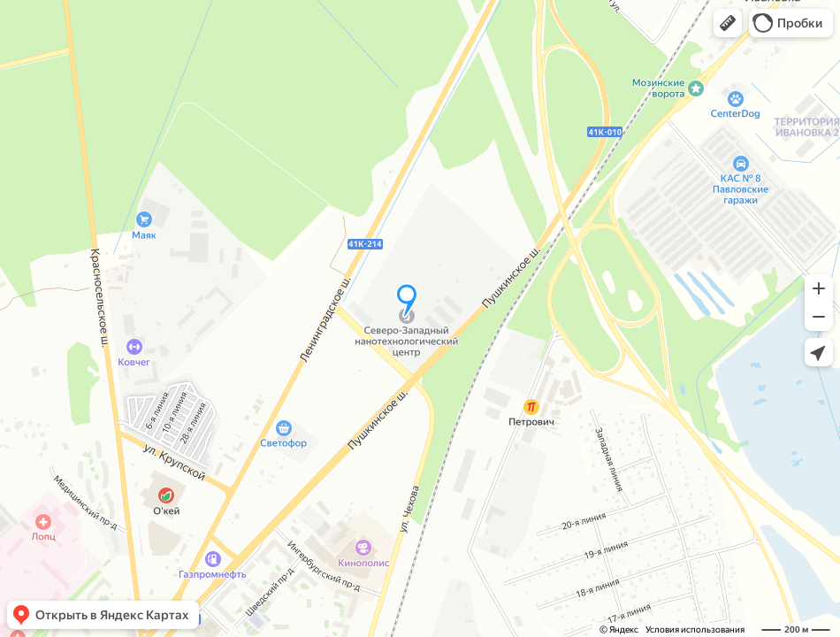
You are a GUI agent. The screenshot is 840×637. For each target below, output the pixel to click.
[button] (728, 23)
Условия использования (695, 629)
